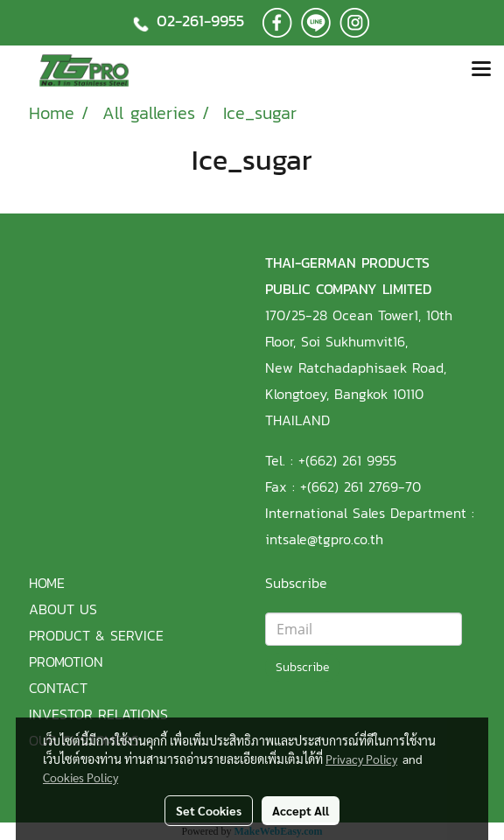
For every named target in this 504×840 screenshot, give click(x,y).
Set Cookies (209, 810)
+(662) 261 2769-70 (360, 486)
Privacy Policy (361, 759)
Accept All (301, 810)
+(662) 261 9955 (347, 460)
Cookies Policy (80, 777)
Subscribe (302, 667)
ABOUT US (63, 609)
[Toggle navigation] (481, 70)
